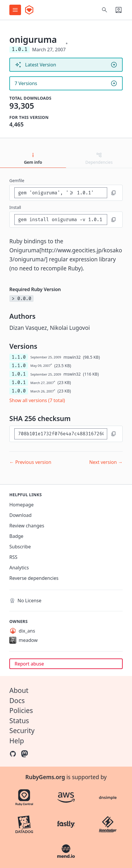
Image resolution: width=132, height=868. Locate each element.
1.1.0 (19, 357)
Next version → (106, 462)
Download (20, 515)
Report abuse (29, 664)
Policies (21, 710)
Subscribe (20, 547)
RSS (13, 557)
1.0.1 (19, 374)
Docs (17, 700)
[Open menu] (15, 10)
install (15, 207)
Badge (16, 536)
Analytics (19, 568)
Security (22, 730)
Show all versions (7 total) (37, 400)
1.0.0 (19, 391)
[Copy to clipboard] (114, 193)
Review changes (27, 526)
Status (19, 721)
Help (17, 741)
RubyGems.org (45, 777)
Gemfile (17, 181)
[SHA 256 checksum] (61, 434)
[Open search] (105, 10)
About (19, 690)
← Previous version (30, 462)
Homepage (21, 505)
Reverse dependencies (34, 578)
